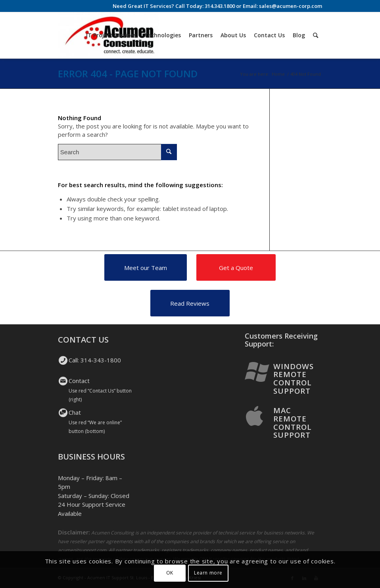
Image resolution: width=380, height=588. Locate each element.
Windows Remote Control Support (294, 378)
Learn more (208, 573)
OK (170, 573)
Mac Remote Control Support (293, 422)
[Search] (316, 35)
